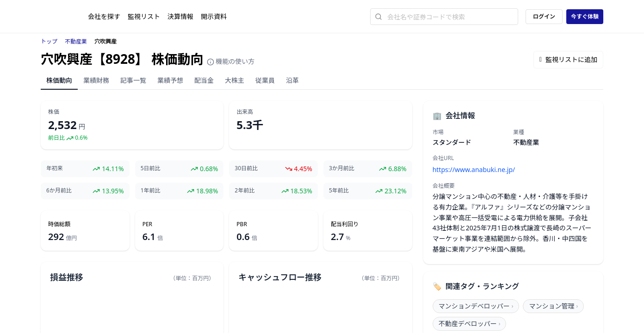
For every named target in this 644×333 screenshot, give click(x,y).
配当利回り (345, 224)
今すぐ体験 (585, 16)
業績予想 (170, 80)
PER (147, 224)
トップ (49, 41)
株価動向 (59, 80)
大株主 (235, 80)
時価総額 (59, 224)
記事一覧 (133, 80)
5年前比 (339, 191)
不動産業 (76, 41)
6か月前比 (59, 191)
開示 (214, 16)
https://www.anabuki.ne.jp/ (474, 170)
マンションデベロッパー (476, 306)
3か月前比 (342, 168)
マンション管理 (553, 306)
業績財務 (96, 80)
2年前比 (245, 191)
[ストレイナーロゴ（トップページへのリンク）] (64, 17)
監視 (144, 16)
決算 (180, 16)
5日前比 (151, 168)
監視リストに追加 (568, 59)
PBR (242, 224)
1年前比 (151, 191)
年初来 (55, 168)
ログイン (544, 16)
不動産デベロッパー (470, 324)
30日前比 (246, 168)
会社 (104, 16)
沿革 (292, 80)
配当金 (204, 80)
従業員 (265, 80)
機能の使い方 (231, 61)
